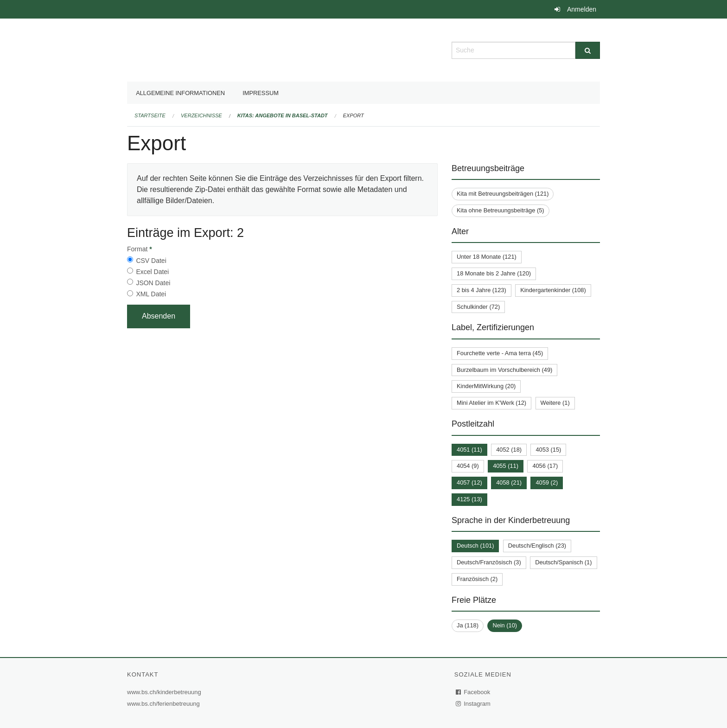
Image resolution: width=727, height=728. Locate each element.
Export (354, 115)
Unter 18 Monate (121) (487, 257)
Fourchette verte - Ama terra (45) (500, 353)
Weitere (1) (555, 403)
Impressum (261, 93)
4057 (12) (469, 482)
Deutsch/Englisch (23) (537, 546)
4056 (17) (545, 466)
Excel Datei (152, 272)
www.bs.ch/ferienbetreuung (165, 704)
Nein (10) (505, 625)
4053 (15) (548, 450)
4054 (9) (468, 466)
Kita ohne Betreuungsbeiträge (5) (501, 210)
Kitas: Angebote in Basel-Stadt (283, 115)
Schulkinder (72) (478, 307)
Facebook (473, 692)
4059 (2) (547, 482)
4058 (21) (509, 482)
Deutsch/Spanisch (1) (563, 562)
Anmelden (582, 9)
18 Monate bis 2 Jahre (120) (494, 273)
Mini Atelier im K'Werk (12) (491, 403)
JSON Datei (153, 283)
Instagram (474, 704)
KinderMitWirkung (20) (486, 386)
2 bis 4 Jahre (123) (481, 290)
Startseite (150, 115)
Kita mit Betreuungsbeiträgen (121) (503, 194)
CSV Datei (151, 261)
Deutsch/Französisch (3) (489, 562)
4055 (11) (506, 466)
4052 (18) (509, 450)
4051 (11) (469, 450)
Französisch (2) (477, 579)
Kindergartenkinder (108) (553, 290)
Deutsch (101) (475, 546)
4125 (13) (469, 499)
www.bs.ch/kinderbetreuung (165, 692)
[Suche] (588, 50)
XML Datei (151, 294)
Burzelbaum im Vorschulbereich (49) (504, 370)
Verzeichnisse (201, 115)
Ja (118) (468, 625)
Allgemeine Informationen (180, 93)
